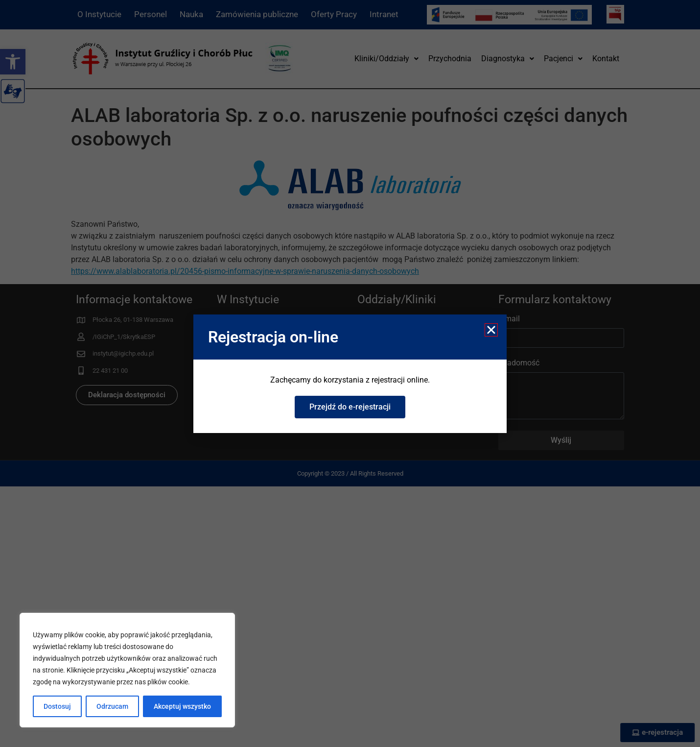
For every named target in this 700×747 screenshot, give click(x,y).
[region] (127, 670)
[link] (350, 407)
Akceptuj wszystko (182, 706)
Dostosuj (57, 706)
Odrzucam (112, 706)
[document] (350, 373)
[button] (491, 330)
